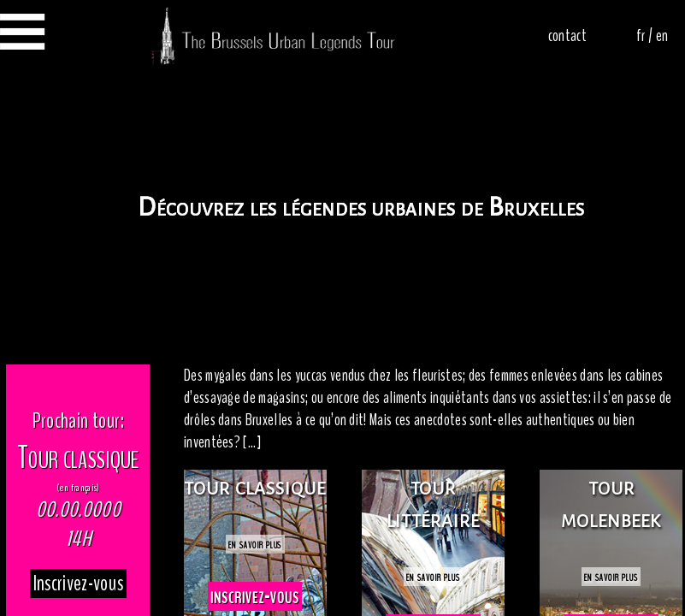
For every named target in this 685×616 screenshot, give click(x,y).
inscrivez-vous (254, 596)
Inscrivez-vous (78, 583)
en (661, 36)
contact (567, 36)
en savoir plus (255, 544)
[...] (252, 442)
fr (641, 36)
